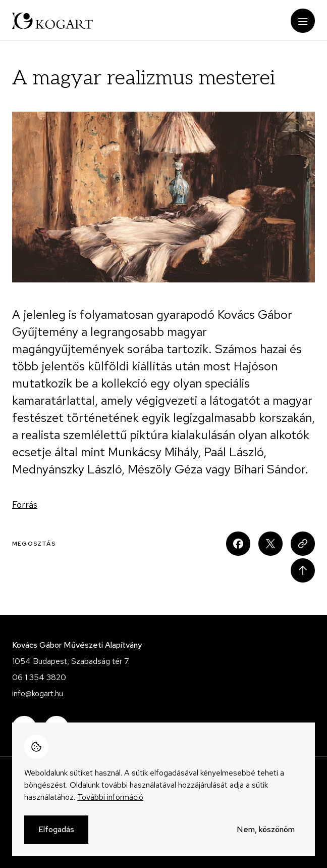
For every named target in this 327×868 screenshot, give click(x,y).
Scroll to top (303, 570)
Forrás (25, 504)
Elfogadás (56, 830)
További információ (110, 798)
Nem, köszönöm (266, 830)
